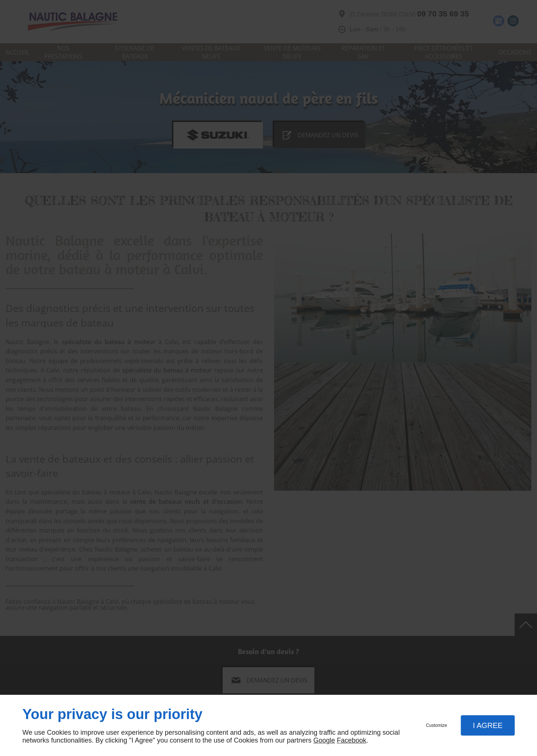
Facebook (351, 740)
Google (324, 740)
